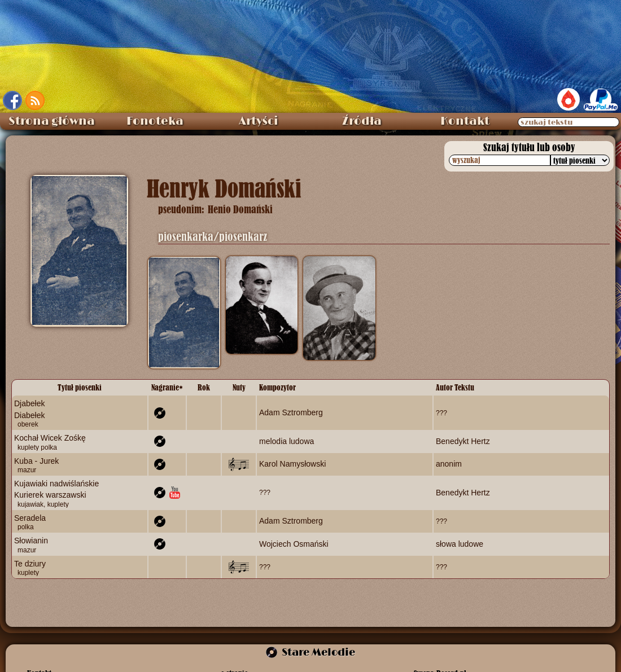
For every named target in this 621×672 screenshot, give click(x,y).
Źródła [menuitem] (362, 121)
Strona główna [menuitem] (52, 121)
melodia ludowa (287, 441)
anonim (449, 464)
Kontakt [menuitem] (465, 121)
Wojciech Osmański (294, 544)
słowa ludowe (460, 544)
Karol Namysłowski (292, 464)
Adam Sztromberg (291, 412)
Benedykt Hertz (463, 441)
